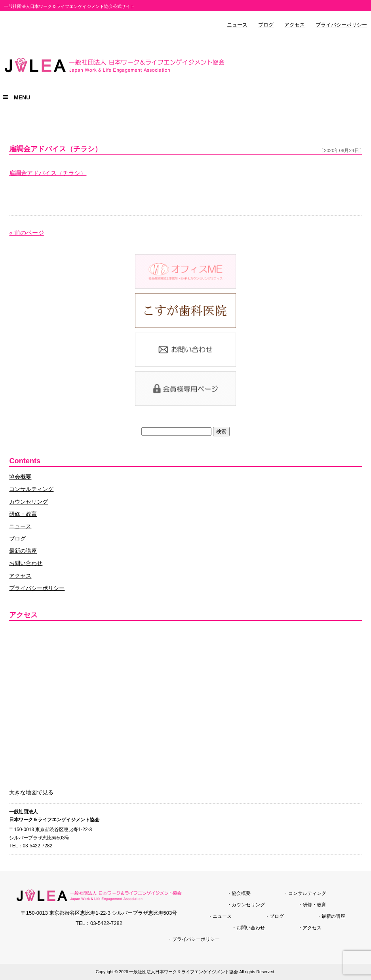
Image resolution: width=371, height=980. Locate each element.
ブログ (266, 25)
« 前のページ (26, 233)
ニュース (237, 25)
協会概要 (20, 477)
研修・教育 (23, 514)
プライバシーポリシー (341, 25)
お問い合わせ (26, 563)
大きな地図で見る (31, 792)
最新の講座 (23, 551)
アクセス (295, 25)
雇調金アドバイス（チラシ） (48, 173)
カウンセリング (29, 502)
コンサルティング (31, 489)
